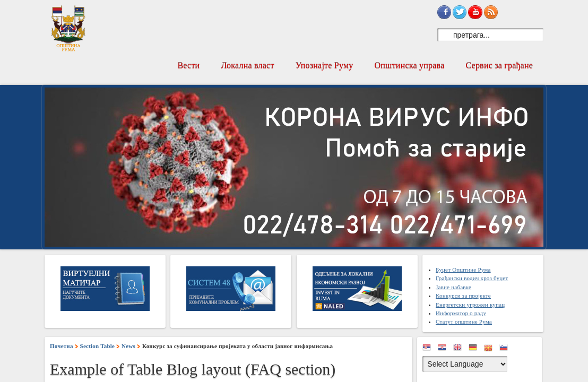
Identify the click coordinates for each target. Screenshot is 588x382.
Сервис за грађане (499, 66)
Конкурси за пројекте (463, 296)
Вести (188, 66)
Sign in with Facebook (444, 12)
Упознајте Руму (325, 66)
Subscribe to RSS (491, 12)
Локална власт (247, 66)
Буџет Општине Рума (463, 270)
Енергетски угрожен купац (470, 305)
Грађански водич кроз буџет (472, 278)
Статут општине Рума (464, 322)
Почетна (62, 346)
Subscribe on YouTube (475, 12)
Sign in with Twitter (460, 12)
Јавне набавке (453, 287)
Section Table (98, 346)
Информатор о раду (461, 313)
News (128, 346)
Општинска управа (410, 66)
